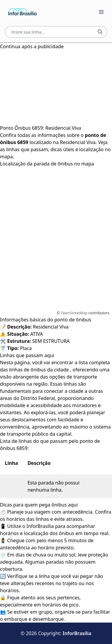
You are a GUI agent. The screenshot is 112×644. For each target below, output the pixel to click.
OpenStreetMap (74, 313)
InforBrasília (77, 633)
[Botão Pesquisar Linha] (100, 32)
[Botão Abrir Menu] (101, 12)
